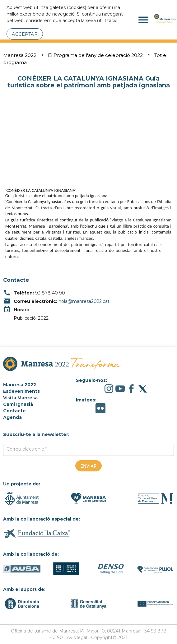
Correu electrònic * (27, 449)
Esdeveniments (21, 391)
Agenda (12, 417)
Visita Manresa (20, 398)
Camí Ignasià (18, 404)
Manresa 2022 (20, 55)
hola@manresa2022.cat (84, 301)
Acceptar (25, 34)
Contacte (14, 411)
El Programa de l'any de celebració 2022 (95, 55)
